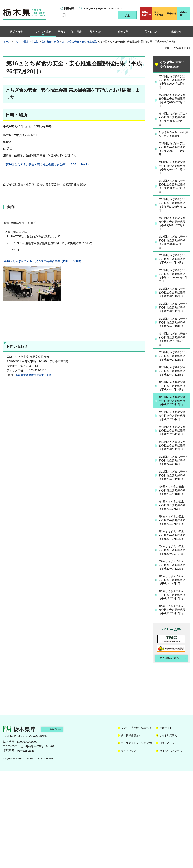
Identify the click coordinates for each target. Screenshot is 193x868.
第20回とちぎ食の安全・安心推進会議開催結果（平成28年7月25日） (173, 323)
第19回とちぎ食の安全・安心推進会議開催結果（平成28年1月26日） (173, 380)
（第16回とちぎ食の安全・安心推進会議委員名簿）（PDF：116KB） (47, 165)
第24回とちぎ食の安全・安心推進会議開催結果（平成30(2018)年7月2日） (173, 361)
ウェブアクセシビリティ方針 (137, 841)
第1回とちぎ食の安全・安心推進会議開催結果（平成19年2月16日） (173, 686)
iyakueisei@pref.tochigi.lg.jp (34, 375)
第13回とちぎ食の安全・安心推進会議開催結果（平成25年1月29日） (173, 494)
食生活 (35, 42)
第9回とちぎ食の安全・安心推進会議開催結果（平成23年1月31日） (173, 552)
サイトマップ (129, 848)
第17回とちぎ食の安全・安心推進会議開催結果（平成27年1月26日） (173, 418)
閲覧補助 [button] (69, 8)
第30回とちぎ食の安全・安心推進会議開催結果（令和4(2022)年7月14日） (173, 189)
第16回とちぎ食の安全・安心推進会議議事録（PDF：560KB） (43, 261)
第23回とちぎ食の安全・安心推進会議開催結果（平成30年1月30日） (173, 303)
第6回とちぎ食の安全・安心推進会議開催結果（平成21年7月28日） (173, 647)
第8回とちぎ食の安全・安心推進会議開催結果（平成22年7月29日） (173, 590)
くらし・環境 (21, 42)
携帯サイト (166, 825)
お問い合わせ (167, 841)
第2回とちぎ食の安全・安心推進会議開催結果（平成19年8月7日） (173, 666)
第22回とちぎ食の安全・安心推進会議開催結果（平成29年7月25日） (173, 265)
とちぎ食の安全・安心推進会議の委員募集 (173, 135)
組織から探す (184, 14)
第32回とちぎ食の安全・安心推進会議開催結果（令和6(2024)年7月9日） (173, 151)
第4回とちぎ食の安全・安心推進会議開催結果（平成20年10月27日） (173, 628)
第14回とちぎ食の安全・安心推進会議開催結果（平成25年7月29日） (173, 475)
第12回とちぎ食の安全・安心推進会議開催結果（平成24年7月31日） (173, 342)
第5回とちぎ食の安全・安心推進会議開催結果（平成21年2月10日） (173, 705)
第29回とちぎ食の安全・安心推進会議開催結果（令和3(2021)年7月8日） (173, 227)
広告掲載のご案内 (169, 756)
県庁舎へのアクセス (171, 848)
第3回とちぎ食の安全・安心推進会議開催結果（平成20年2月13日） (173, 609)
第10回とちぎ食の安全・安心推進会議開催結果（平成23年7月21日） (173, 533)
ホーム (7, 42)
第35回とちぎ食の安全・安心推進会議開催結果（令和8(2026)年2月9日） (173, 82)
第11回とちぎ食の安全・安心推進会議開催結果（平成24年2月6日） (173, 514)
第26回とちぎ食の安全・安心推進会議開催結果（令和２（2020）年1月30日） (173, 284)
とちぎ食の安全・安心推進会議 (79, 42)
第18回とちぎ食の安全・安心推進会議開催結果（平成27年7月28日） (173, 399)
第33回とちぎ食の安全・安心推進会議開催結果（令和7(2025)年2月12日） (173, 120)
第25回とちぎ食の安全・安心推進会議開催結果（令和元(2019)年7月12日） (173, 208)
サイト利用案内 (168, 833)
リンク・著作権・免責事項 (136, 825)
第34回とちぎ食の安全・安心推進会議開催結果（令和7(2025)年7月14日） (173, 101)
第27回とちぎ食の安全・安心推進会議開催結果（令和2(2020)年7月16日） (173, 246)
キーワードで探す (64, 15)
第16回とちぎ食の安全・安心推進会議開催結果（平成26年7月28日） (173, 437)
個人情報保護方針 (131, 833)
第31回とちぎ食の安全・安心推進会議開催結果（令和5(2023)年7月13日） (173, 170)
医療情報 (171, 14)
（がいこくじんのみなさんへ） (104, 8)
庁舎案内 (54, 827)
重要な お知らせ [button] (146, 14)
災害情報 (159, 14)
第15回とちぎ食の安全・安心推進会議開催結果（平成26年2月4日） (173, 456)
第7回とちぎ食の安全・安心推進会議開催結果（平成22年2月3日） (173, 571)
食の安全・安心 (50, 42)
